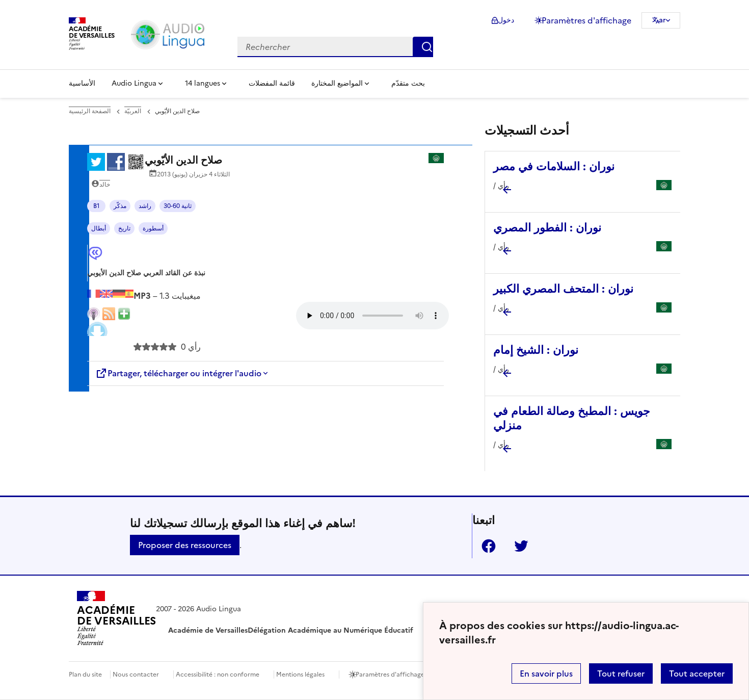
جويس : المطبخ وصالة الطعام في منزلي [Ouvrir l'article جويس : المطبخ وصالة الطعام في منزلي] (572, 418)
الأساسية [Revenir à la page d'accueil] (82, 83)
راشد (145, 206)
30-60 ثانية (178, 206)
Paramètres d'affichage (390, 675)
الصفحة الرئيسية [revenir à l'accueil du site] (90, 111)
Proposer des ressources (185, 545)
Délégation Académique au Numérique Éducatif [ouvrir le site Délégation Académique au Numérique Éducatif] (330, 630)
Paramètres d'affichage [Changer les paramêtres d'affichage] (586, 20)
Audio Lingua (134, 83)
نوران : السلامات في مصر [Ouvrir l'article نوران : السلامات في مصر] (554, 166)
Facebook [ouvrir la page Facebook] (485, 546)
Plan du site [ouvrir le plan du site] (85, 675)
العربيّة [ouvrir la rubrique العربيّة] (133, 111)
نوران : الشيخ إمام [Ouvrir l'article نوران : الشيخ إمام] (536, 350)
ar (662, 20)
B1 (97, 206)
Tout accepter (697, 673)
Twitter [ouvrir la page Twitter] (517, 546)
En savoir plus (546, 673)
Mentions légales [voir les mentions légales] (300, 675)
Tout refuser (621, 673)
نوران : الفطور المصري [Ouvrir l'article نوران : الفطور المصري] (547, 228)
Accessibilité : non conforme (218, 675)
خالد (105, 185)
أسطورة (153, 228)
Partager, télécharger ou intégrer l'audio (178, 373)
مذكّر (120, 206)
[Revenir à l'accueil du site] (116, 620)
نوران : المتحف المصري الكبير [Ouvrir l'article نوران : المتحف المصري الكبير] (563, 289)
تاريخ (124, 228)
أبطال (99, 228)
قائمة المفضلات (272, 83)
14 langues (203, 83)
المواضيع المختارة (337, 83)
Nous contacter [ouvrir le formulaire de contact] (136, 675)
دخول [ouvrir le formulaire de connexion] (506, 20)
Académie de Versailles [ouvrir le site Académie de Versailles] (208, 630)
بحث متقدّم (408, 83)
